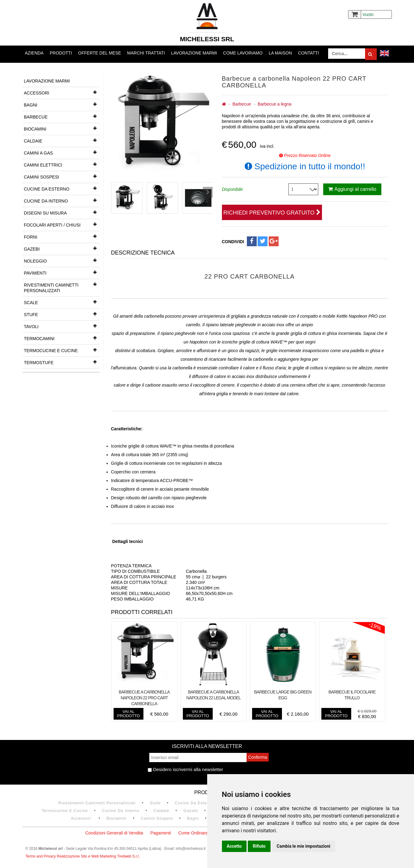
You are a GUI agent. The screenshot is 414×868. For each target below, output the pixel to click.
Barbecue (62, 116)
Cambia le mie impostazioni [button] (303, 846)
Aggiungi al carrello (352, 189)
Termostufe (62, 362)
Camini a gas (62, 152)
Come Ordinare (193, 833)
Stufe (62, 314)
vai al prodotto (129, 714)
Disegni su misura (62, 212)
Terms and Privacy (41, 856)
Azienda (34, 53)
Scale (62, 302)
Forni (62, 236)
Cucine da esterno (62, 188)
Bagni (62, 104)
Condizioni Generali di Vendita (114, 833)
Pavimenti (62, 272)
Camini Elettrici (62, 164)
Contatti (308, 53)
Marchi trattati (146, 53)
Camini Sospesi (62, 176)
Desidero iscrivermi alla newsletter (185, 769)
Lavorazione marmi (194, 53)
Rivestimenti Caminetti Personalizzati (62, 286)
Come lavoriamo (243, 53)
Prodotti (61, 53)
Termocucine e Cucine (62, 350)
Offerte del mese (100, 53)
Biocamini (62, 128)
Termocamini (62, 338)
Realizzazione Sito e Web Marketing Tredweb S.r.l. (98, 856)
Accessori (62, 92)
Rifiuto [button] (259, 846)
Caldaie (62, 140)
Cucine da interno (62, 200)
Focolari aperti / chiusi (62, 224)
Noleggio (62, 260)
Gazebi (62, 248)
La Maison (280, 53)
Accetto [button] (234, 846)
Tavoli (62, 326)
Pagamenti (161, 833)
